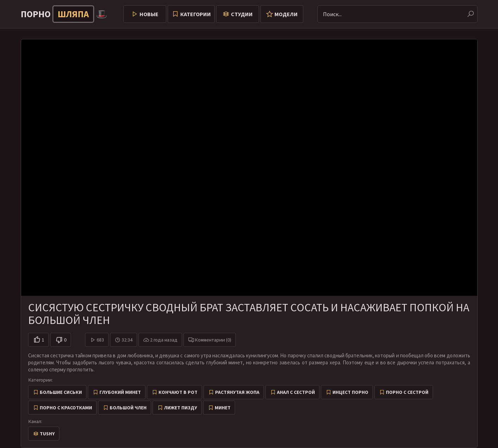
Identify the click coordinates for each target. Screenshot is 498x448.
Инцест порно (350, 392)
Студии (242, 14)
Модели (286, 14)
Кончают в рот (178, 392)
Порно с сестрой (407, 392)
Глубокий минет (120, 392)
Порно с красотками (66, 408)
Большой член (128, 408)
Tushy (47, 434)
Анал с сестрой (296, 392)
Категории (196, 14)
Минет (223, 408)
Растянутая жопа (237, 392)
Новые (149, 14)
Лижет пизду (181, 408)
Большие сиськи (61, 392)
